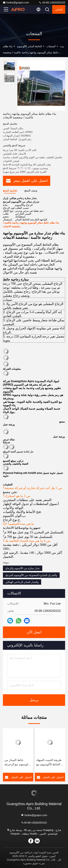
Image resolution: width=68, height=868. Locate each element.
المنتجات (51, 46)
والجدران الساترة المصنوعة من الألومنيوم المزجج (31, 575)
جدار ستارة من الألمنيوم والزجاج (23, 568)
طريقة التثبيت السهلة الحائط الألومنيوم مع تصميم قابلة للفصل (49, 763)
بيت (62, 46)
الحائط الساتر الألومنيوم (29, 46)
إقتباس (59, 9)
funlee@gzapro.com (16, 3)
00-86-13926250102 (52, 3)
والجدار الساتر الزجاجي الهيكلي (22, 582)
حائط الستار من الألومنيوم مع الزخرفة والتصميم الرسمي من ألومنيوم (17, 763)
